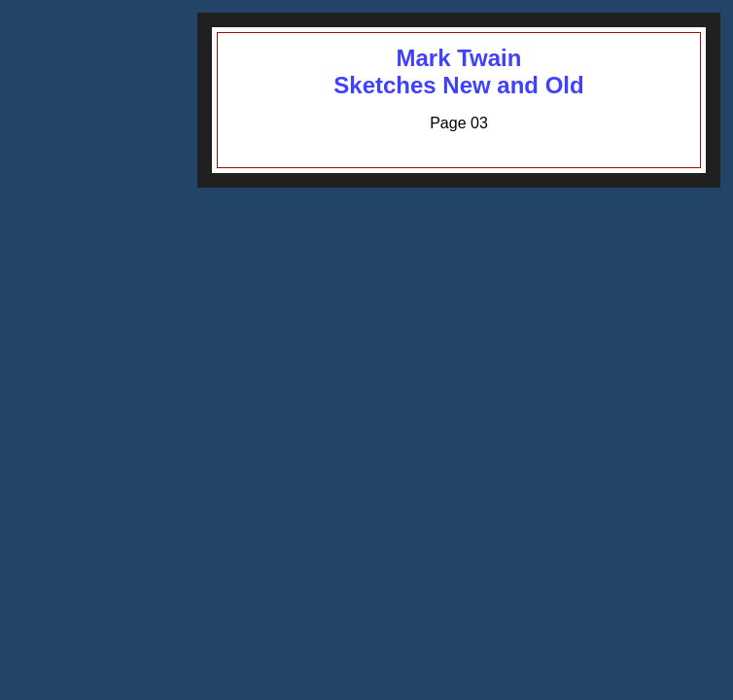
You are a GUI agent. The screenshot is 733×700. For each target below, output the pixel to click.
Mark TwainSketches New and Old (458, 71)
